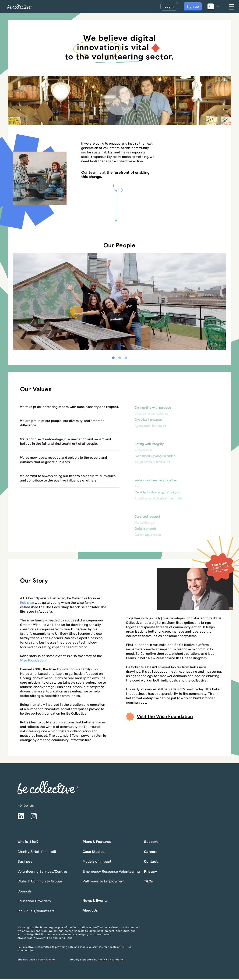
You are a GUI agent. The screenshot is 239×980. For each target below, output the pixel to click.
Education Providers (34, 902)
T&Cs (148, 882)
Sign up (193, 7)
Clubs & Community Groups (40, 882)
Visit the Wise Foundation (159, 718)
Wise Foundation (33, 661)
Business (25, 863)
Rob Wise (27, 604)
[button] (113, 359)
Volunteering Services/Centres (43, 873)
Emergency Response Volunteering (111, 873)
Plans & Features (97, 843)
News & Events (95, 902)
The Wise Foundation (111, 961)
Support (151, 843)
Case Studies (94, 853)
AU (211, 7)
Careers (151, 853)
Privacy (151, 873)
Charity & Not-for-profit (37, 853)
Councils (25, 892)
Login (169, 7)
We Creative (47, 961)
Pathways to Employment (104, 882)
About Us (90, 912)
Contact (151, 863)
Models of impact (97, 863)
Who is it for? (28, 843)
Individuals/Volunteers (36, 912)
